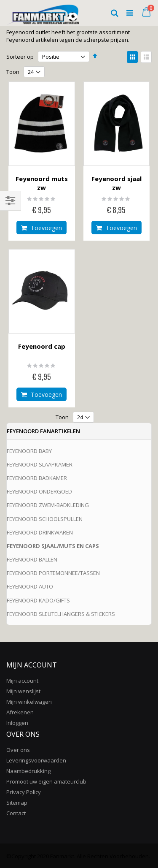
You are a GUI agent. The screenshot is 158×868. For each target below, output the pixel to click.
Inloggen (17, 723)
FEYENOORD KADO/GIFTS (38, 600)
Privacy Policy (24, 792)
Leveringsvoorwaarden (36, 760)
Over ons (18, 750)
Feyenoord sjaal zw (116, 183)
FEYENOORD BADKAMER (37, 478)
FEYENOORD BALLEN (32, 559)
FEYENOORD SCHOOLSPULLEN (45, 519)
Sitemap (17, 803)
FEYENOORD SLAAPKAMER (40, 464)
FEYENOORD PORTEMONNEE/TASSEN (53, 573)
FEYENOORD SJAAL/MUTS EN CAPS (53, 546)
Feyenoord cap (42, 346)
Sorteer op (20, 57)
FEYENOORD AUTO (30, 586)
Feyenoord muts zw (42, 183)
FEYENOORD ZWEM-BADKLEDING (48, 505)
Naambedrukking (28, 771)
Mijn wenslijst (23, 691)
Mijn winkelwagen (29, 702)
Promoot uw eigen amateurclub (46, 781)
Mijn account (22, 681)
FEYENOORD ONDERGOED (39, 491)
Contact (16, 813)
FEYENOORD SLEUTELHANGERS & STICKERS (61, 614)
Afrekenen (20, 712)
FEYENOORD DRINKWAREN (40, 532)
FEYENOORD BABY (29, 451)
